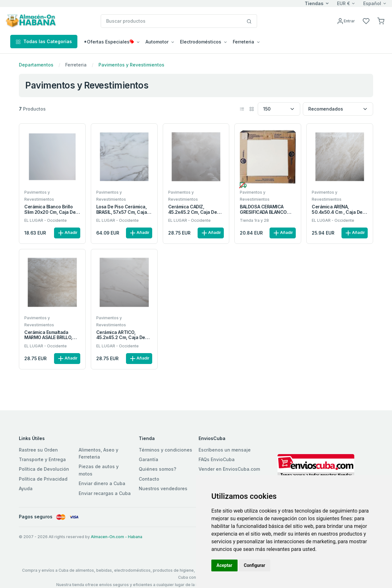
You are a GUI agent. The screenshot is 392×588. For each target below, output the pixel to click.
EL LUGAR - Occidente (46, 220)
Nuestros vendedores (163, 488)
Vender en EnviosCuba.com (229, 469)
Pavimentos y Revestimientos (131, 65)
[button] (381, 21)
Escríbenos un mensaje (225, 450)
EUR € (344, 3)
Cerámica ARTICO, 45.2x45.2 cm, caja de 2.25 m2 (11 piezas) (121, 335)
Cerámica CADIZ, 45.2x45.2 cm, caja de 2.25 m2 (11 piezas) (193, 210)
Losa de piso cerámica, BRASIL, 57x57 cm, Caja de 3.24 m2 (122, 210)
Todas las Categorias (44, 41)
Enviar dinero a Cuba (102, 483)
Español (372, 3)
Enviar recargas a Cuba (105, 493)
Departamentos (36, 65)
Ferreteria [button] (243, 42)
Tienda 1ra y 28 (254, 220)
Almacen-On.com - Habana (117, 537)
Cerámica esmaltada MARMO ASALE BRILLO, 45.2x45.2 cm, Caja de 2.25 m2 (49, 335)
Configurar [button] (255, 565)
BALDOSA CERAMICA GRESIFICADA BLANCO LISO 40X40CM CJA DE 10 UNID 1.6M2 (267, 210)
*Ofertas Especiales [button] (109, 42)
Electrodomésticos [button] (201, 42)
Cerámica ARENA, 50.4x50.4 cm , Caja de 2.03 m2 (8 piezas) (337, 210)
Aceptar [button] (224, 565)
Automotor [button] (157, 42)
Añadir (67, 233)
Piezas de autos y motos (99, 470)
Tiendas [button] (314, 3)
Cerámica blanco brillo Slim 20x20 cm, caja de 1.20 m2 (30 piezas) (50, 210)
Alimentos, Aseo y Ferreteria (98, 453)
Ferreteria (76, 65)
